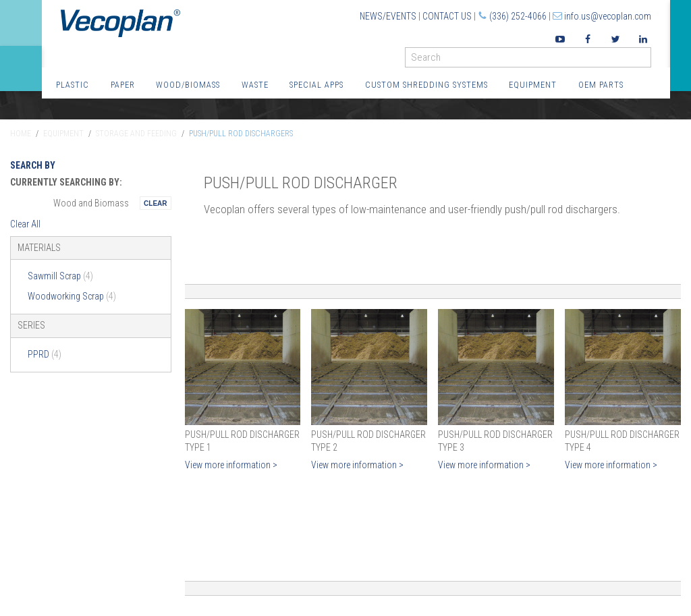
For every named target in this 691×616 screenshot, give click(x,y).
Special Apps (316, 85)
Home (21, 134)
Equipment (533, 85)
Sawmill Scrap (60, 276)
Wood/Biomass (188, 85)
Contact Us (447, 16)
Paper (123, 85)
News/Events (388, 16)
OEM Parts (601, 85)
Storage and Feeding (136, 134)
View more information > (231, 465)
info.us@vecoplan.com (608, 16)
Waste (255, 85)
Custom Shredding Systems (426, 85)
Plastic (73, 85)
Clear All (25, 224)
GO (646, 60)
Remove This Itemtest (155, 203)
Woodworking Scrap (72, 296)
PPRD (45, 354)
